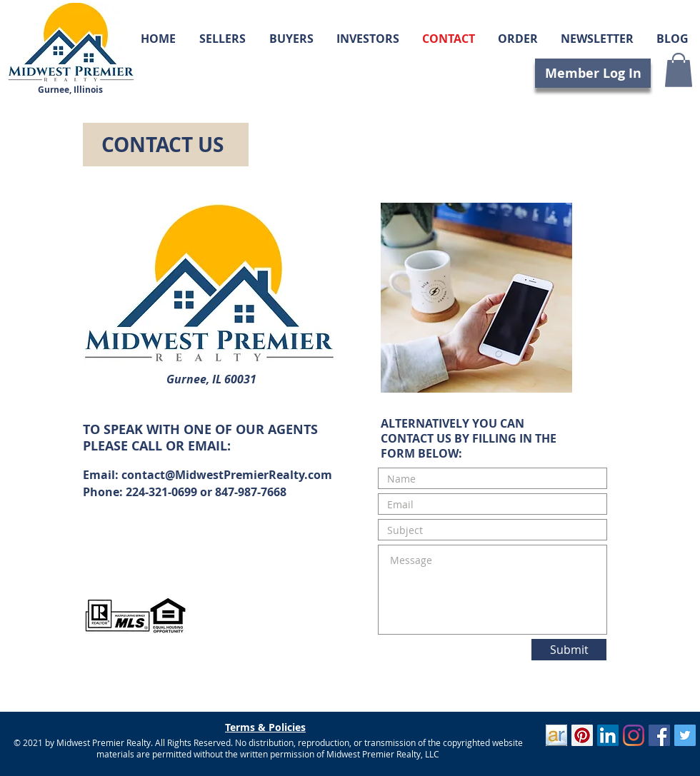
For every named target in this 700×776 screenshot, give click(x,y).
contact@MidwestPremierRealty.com (227, 475)
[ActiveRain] (556, 735)
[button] (679, 70)
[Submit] (569, 650)
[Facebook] (659, 735)
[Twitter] (685, 735)
